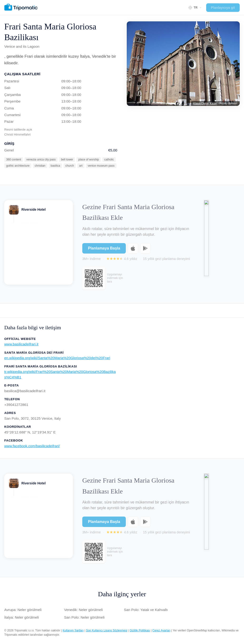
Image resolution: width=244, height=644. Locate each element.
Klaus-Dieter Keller (205, 103)
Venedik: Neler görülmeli (84, 610)
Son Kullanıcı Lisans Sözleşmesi (107, 630)
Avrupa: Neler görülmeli (23, 610)
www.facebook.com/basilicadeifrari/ (32, 446)
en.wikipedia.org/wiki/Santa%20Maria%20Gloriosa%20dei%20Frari (57, 358)
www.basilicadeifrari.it (21, 344)
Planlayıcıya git (223, 8)
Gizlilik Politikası (140, 630)
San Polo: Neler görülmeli (84, 617)
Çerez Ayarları (161, 630)
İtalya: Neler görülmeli (22, 617)
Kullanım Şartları (73, 630)
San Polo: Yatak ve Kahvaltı (146, 610)
